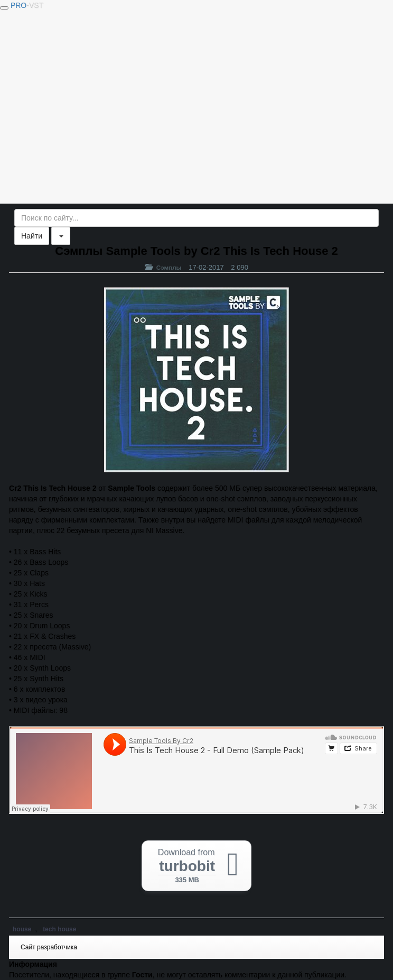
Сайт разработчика (49, 947)
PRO (27, 5)
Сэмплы (169, 267)
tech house (59, 929)
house (22, 929)
